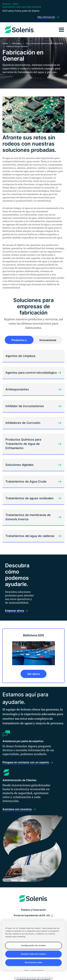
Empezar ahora (15, 611)
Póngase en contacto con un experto (26, 762)
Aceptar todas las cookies (33, 954)
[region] (33, 945)
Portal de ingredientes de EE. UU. (33, 916)
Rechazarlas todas (34, 962)
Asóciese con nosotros (17, 809)
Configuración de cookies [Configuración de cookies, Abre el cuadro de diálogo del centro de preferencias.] (33, 945)
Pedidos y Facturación (33, 910)
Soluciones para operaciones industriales (44, 43)
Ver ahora (34, 674)
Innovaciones (48, 340)
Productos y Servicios (19, 341)
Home (5, 43)
